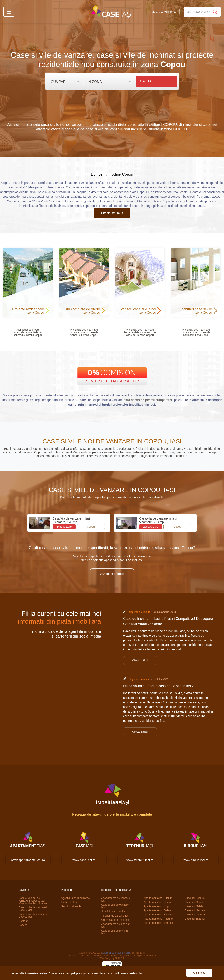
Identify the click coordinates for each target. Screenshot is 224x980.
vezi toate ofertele (112, 574)
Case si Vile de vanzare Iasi (115, 906)
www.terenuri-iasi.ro (140, 860)
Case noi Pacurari (195, 915)
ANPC (127, 956)
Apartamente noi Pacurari (159, 919)
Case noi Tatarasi (195, 919)
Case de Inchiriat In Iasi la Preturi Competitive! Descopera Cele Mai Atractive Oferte (168, 621)
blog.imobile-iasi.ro (140, 612)
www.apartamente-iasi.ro (28, 860)
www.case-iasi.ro (84, 860)
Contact (23, 921)
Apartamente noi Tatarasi (158, 923)
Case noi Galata (194, 906)
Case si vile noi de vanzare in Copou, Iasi (33, 901)
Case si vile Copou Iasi (78, 956)
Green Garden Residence (116, 920)
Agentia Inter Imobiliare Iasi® (116, 953)
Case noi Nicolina (195, 910)
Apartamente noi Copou (158, 906)
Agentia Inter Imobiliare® (75, 898)
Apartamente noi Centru (158, 902)
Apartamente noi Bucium (158, 898)
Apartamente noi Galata (158, 910)
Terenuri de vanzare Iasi (115, 916)
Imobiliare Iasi (69, 902)
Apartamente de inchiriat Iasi (115, 925)
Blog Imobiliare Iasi (72, 906)
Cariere (23, 925)
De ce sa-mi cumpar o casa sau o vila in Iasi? (158, 686)
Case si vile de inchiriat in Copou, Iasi (33, 915)
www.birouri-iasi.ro (196, 860)
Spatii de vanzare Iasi (114, 912)
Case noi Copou (194, 902)
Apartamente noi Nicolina (158, 915)
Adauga (164, 12)
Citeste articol (140, 661)
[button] (65, 81)
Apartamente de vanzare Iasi (115, 899)
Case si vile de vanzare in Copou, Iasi (33, 909)
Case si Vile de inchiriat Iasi (115, 932)
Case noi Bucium (195, 898)
